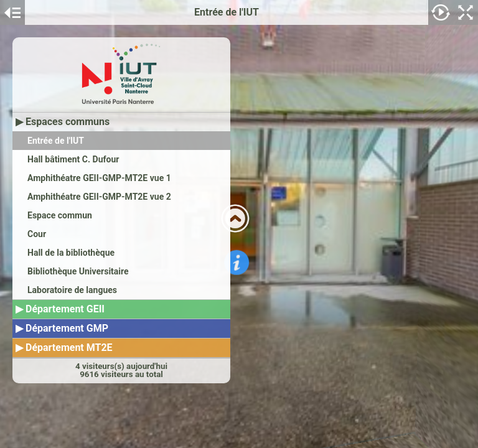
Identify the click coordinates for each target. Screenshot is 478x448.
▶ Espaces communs (63, 122)
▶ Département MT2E (64, 348)
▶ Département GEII (60, 309)
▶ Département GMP (62, 328)
